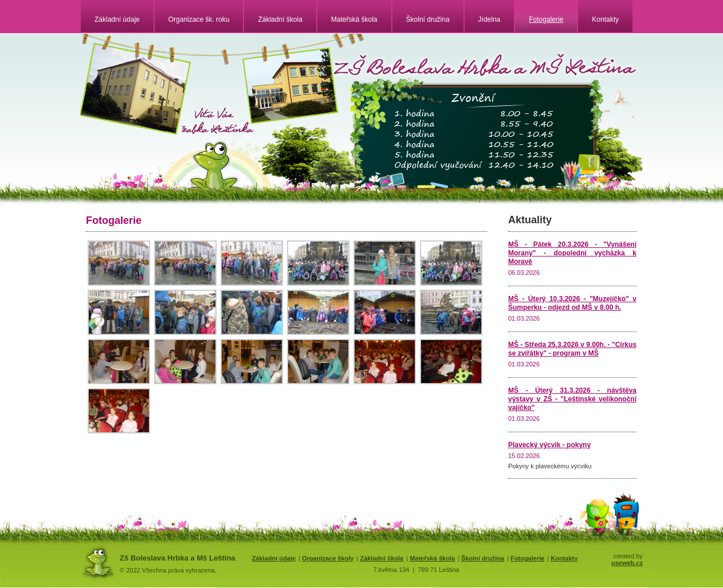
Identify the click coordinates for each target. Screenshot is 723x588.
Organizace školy (328, 558)
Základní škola (280, 19)
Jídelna (490, 19)
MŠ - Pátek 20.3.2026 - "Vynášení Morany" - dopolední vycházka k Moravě (572, 253)
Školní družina (428, 19)
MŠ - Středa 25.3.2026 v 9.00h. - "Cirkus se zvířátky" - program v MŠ (572, 349)
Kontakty (605, 19)
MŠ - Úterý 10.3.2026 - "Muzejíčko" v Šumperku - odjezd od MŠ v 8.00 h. (572, 303)
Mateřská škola (354, 19)
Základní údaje (117, 19)
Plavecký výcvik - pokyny (549, 445)
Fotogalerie (546, 19)
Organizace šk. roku (199, 19)
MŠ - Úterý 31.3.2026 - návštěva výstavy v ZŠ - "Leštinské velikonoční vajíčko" (572, 399)
